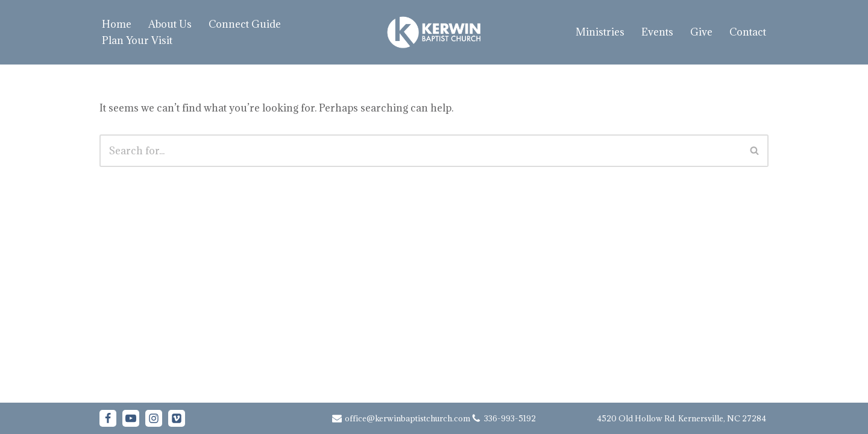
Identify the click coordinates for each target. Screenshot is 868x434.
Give (701, 32)
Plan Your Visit (137, 40)
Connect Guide (245, 24)
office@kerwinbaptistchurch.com (407, 418)
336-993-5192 (510, 418)
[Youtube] (131, 418)
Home (117, 24)
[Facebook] (108, 418)
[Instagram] (154, 418)
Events (657, 32)
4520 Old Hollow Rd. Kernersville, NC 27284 (681, 418)
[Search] (420, 151)
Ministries (600, 32)
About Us (170, 24)
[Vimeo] (177, 418)
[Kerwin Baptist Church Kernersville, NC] (434, 32)
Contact (748, 32)
